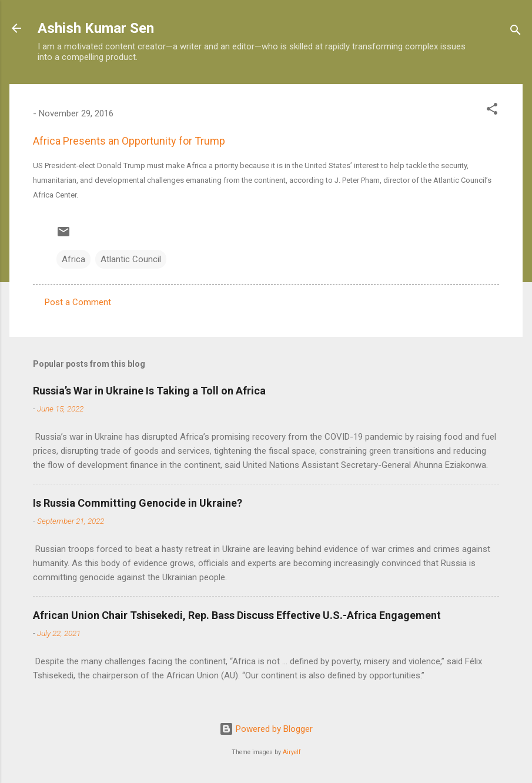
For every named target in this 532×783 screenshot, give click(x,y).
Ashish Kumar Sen (96, 28)
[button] (492, 111)
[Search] (516, 32)
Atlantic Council (131, 259)
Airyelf (292, 752)
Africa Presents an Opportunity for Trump (129, 141)
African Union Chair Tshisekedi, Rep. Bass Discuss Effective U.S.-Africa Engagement (237, 615)
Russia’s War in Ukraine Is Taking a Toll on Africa (149, 391)
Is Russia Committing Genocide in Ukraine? (138, 503)
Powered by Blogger (266, 729)
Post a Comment (78, 302)
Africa (73, 259)
